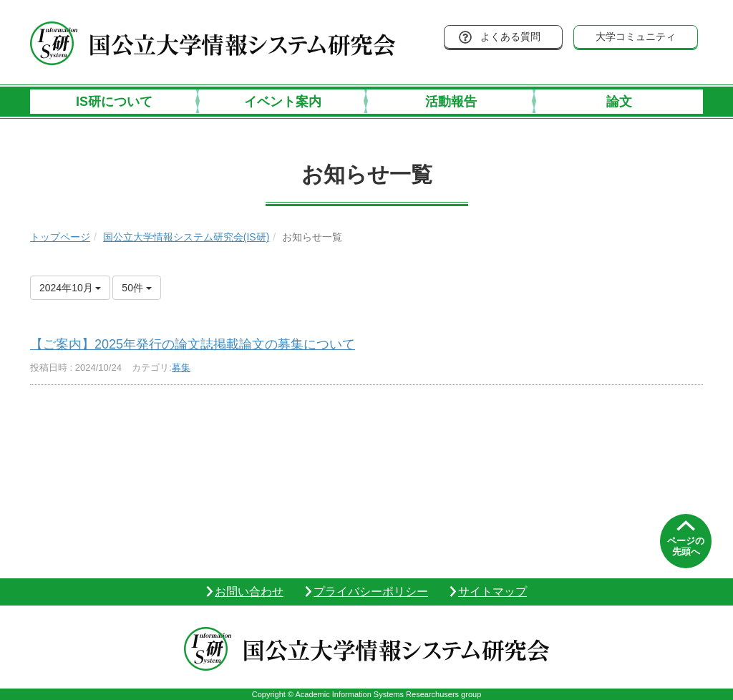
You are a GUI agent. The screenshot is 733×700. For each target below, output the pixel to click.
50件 (136, 288)
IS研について (114, 102)
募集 (181, 368)
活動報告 (451, 102)
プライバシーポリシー (371, 592)
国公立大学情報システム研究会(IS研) (186, 237)
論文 (619, 102)
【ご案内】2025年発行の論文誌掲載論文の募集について (193, 344)
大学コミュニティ (636, 37)
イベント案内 (283, 102)
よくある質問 (510, 37)
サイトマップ (492, 592)
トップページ (60, 237)
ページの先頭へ (686, 546)
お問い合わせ (249, 592)
